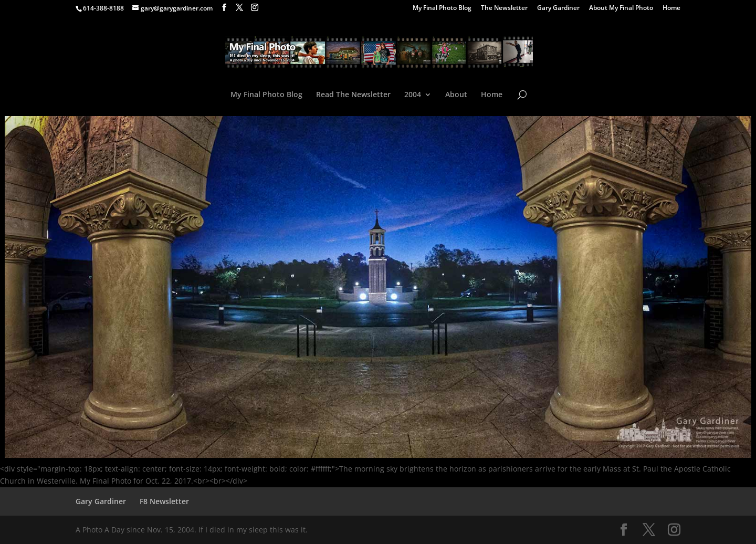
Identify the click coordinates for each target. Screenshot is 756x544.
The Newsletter (504, 8)
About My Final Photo (621, 8)
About (456, 95)
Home (671, 8)
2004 (413, 95)
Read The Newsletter (353, 95)
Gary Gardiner (558, 8)
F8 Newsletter (164, 501)
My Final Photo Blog (442, 8)
